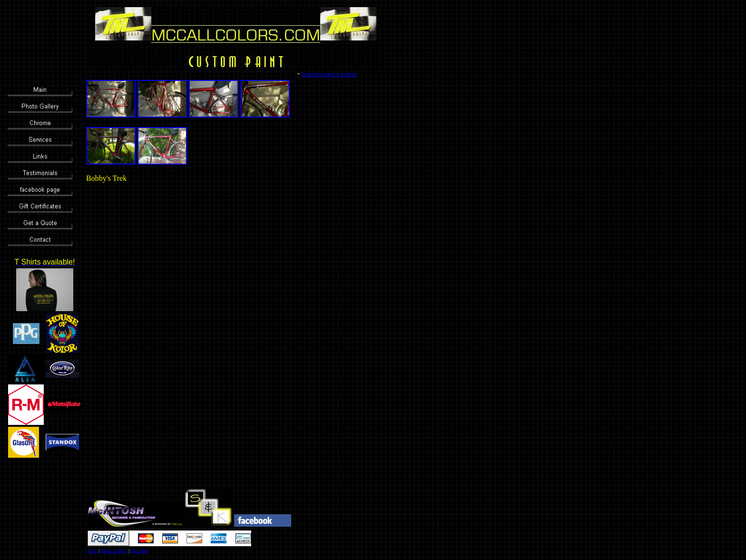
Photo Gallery (114, 551)
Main (93, 551)
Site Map (139, 551)
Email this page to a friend (329, 74)
